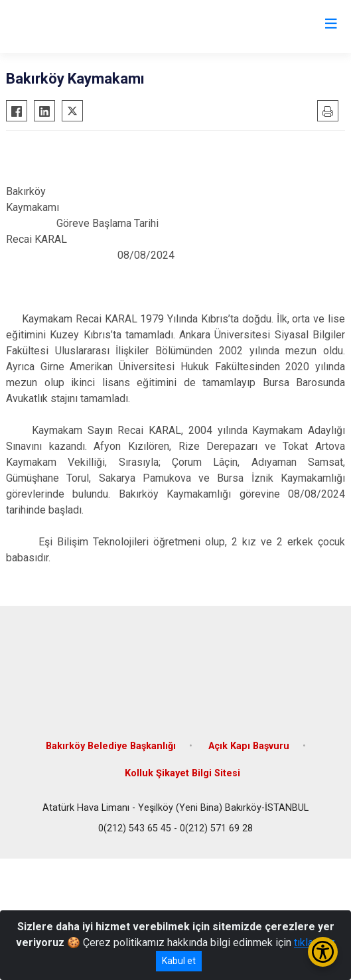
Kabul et (179, 961)
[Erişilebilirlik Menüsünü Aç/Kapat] (323, 952)
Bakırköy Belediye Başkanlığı (111, 746)
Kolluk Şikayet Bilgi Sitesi (182, 773)
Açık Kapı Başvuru (249, 746)
